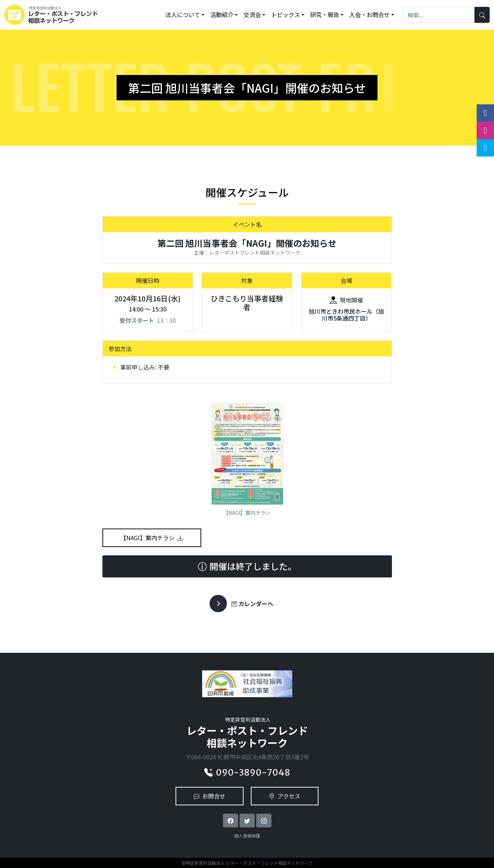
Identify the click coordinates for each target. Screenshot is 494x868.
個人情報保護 (247, 836)
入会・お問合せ (370, 14)
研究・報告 (325, 14)
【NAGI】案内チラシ (152, 538)
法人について (183, 14)
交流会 (252, 14)
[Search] (439, 15)
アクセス (285, 796)
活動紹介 (222, 14)
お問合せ (210, 796)
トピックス (286, 14)
